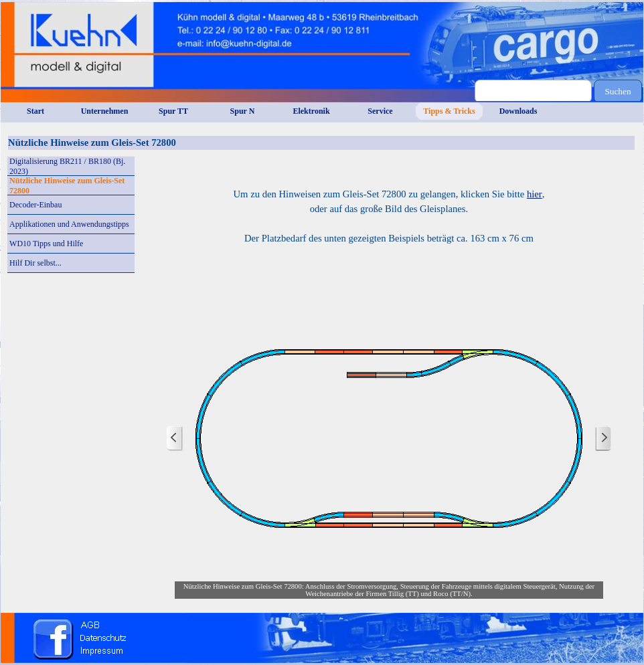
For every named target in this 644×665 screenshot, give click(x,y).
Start (35, 111)
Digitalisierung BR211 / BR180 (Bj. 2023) (67, 166)
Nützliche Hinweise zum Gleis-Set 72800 (67, 186)
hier (535, 194)
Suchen (618, 91)
